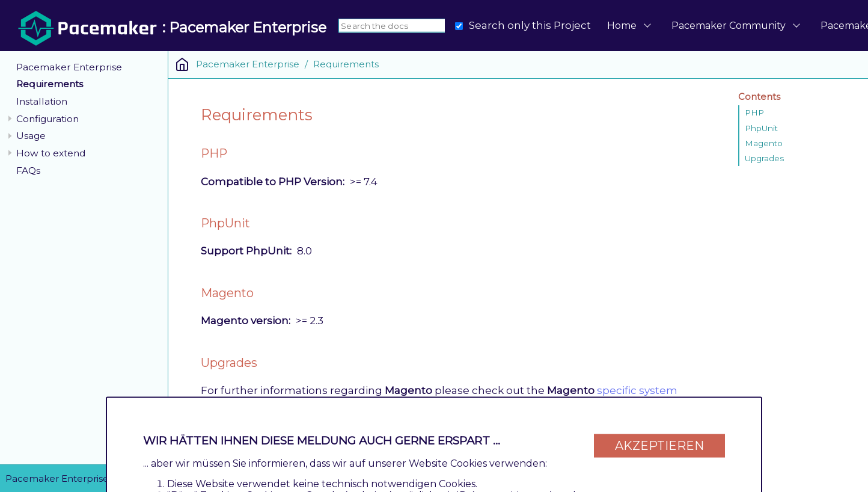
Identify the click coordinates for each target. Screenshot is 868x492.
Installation (42, 101)
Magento (764, 143)
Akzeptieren (659, 445)
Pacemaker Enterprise (69, 67)
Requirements (50, 84)
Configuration (47, 119)
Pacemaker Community (729, 26)
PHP (754, 112)
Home (622, 26)
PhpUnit (761, 128)
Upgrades (764, 158)
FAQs (28, 171)
